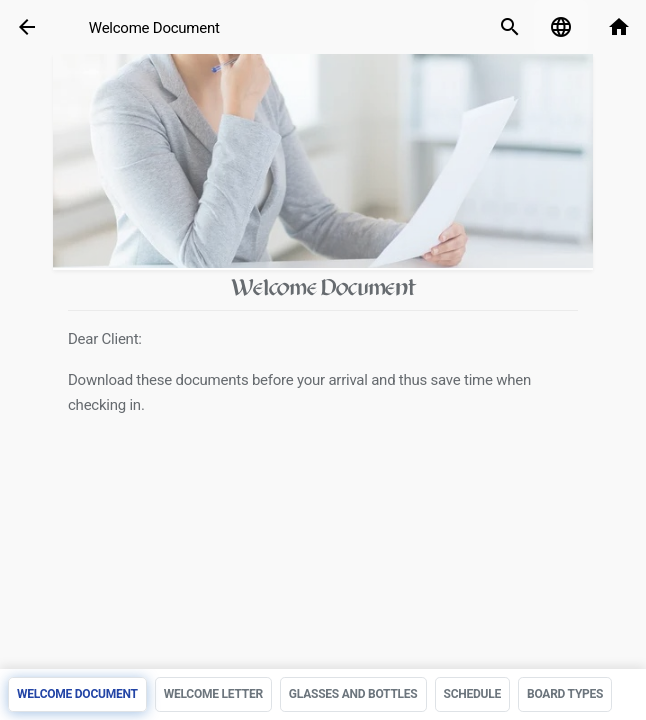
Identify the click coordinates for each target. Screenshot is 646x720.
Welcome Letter (213, 694)
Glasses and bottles (353, 694)
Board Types (565, 694)
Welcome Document (154, 28)
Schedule (473, 694)
